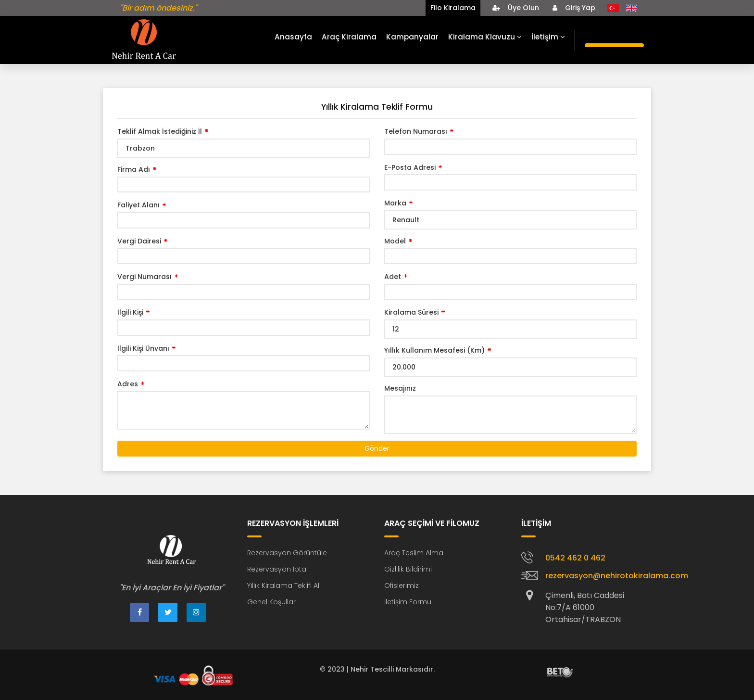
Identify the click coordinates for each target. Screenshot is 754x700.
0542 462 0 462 (575, 558)
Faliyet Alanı (138, 205)
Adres (128, 384)
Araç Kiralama (349, 37)
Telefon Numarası (416, 131)
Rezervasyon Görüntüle (287, 553)
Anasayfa (293, 37)
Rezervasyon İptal (277, 569)
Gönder (377, 448)
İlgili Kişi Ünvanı (143, 348)
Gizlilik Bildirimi (408, 569)
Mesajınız (400, 388)
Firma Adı (134, 169)
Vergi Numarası (145, 277)
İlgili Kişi (130, 312)
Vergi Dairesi (139, 241)
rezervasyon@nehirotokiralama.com (617, 576)
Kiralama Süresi (411, 312)
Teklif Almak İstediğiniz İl (160, 131)
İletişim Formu (408, 602)
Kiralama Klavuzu (485, 37)
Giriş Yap (574, 8)
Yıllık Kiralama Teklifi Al (283, 585)
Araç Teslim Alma (414, 553)
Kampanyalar (412, 37)
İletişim (548, 37)
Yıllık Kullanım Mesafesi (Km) (434, 350)
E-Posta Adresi (410, 167)
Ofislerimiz (402, 585)
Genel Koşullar (271, 602)
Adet (393, 277)
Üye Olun (516, 8)
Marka (395, 203)
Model (395, 241)
